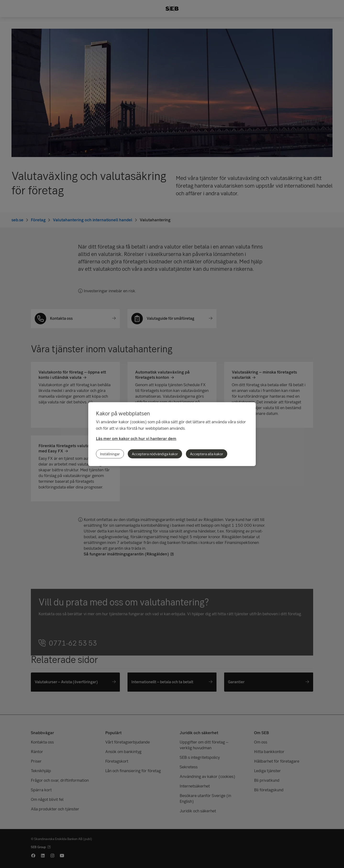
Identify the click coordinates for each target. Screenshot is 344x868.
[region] (172, 434)
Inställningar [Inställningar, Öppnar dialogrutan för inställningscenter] (110, 454)
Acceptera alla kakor (207, 454)
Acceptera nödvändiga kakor (155, 454)
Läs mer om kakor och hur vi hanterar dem (136, 438)
